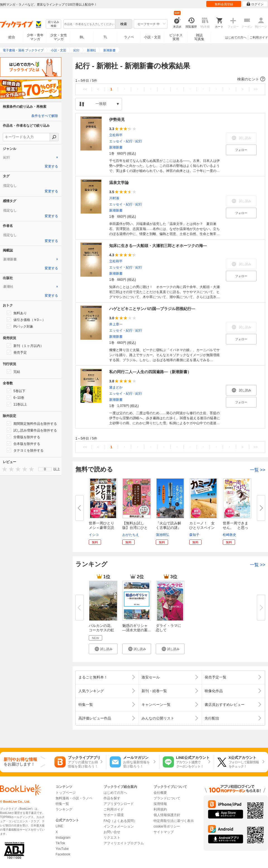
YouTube (62, 849)
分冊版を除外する (23, 437)
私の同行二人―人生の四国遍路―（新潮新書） (150, 372)
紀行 (139, 141)
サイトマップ (164, 832)
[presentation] (3, 469)
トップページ (66, 793)
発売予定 (17, 352)
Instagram (63, 838)
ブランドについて (167, 798)
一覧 (258, 470)
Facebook (63, 854)
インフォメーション (119, 826)
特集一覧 (62, 804)
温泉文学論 (119, 183)
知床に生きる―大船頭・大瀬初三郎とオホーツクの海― (158, 246)
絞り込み (54, 24)
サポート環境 (114, 815)
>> (256, 89)
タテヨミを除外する (25, 450)
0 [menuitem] (45, 469)
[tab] (31, 157)
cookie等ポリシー (167, 826)
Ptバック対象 (20, 326)
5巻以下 (16, 391)
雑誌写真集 (199, 37)
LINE (59, 826)
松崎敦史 (229, 535)
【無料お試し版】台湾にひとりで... (135, 528)
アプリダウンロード (119, 804)
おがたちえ (131, 535)
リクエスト (112, 838)
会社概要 (160, 793)
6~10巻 (15, 397)
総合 (12, 37)
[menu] (45, 469)
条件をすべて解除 (45, 116)
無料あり (17, 313)
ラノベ (129, 37)
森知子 (194, 535)
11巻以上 (17, 404)
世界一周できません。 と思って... (235, 528)
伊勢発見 (117, 119)
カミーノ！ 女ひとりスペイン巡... (202, 528)
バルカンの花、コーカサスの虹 (101, 628)
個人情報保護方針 (167, 815)
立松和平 (116, 135)
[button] (170, 79)
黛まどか (116, 387)
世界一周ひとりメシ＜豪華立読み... (101, 528)
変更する (51, 166)
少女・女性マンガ (59, 37)
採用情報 (160, 804)
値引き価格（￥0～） (26, 320)
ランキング (64, 809)
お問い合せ (112, 832)
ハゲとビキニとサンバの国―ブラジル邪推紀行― (152, 309)
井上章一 (116, 324)
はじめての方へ (236, 37)
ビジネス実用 (176, 37)
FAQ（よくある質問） (120, 821)
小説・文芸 (152, 37)
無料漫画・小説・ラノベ (74, 798)
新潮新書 (116, 147)
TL (105, 37)
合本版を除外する (23, 443)
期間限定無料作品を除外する (32, 423)
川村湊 (114, 198)
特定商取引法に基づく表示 (174, 821)
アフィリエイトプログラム (124, 843)
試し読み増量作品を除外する (32, 430)
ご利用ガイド (259, 37)
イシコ (94, 535)
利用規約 (160, 809)
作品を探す (112, 798)
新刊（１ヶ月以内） (25, 346)
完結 (13, 371)
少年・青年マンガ (35, 37)
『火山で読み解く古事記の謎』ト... (168, 528)
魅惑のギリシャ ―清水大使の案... (137, 628)
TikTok (60, 843)
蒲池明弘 (162, 535)
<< (85, 89)
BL (82, 37)
